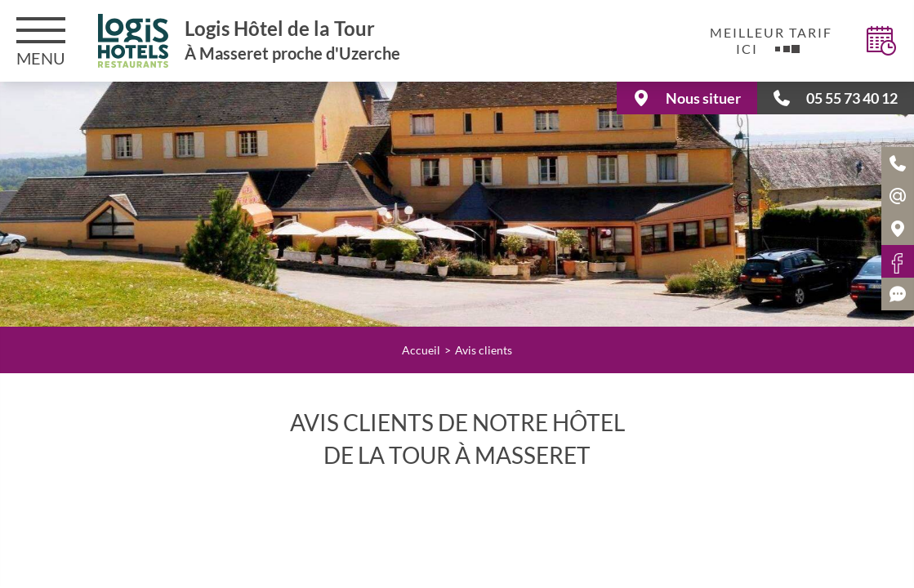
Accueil (421, 350)
